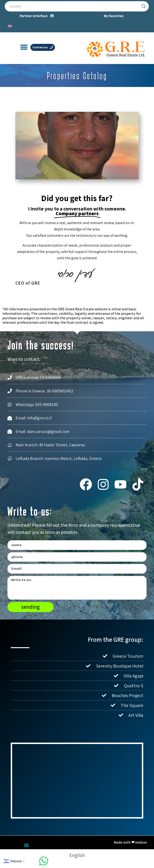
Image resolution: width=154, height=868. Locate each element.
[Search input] (75, 6)
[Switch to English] (10, 26)
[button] (24, 47)
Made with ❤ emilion (130, 842)
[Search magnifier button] (144, 6)
